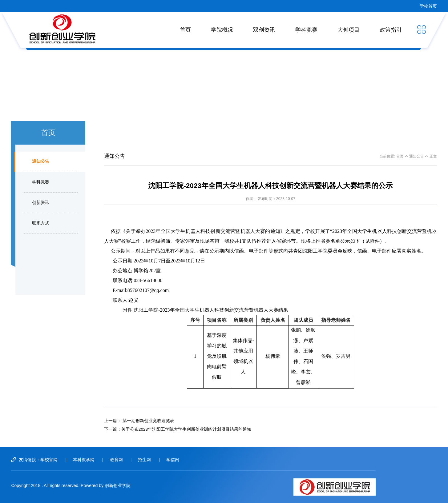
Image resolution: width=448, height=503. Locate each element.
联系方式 (41, 223)
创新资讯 (41, 203)
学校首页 (428, 6)
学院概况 (222, 30)
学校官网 (49, 460)
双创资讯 (264, 30)
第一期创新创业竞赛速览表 (148, 421)
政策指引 (391, 30)
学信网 (173, 460)
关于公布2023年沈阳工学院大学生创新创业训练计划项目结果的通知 (186, 429)
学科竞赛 (306, 30)
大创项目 (349, 30)
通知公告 (41, 161)
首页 (185, 30)
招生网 (144, 460)
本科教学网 (84, 460)
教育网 (116, 460)
